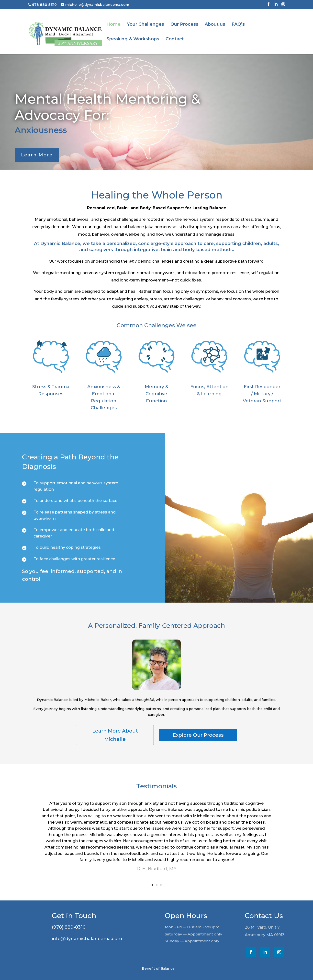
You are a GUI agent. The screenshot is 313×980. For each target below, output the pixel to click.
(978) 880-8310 (66, 927)
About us (215, 25)
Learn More (37, 155)
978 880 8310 (44, 5)
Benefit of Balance (158, 968)
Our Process (184, 25)
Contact (175, 39)
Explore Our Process (198, 735)
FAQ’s (238, 25)
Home (113, 25)
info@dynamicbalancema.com (84, 939)
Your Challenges (145, 25)
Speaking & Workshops (133, 39)
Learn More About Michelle (115, 735)
